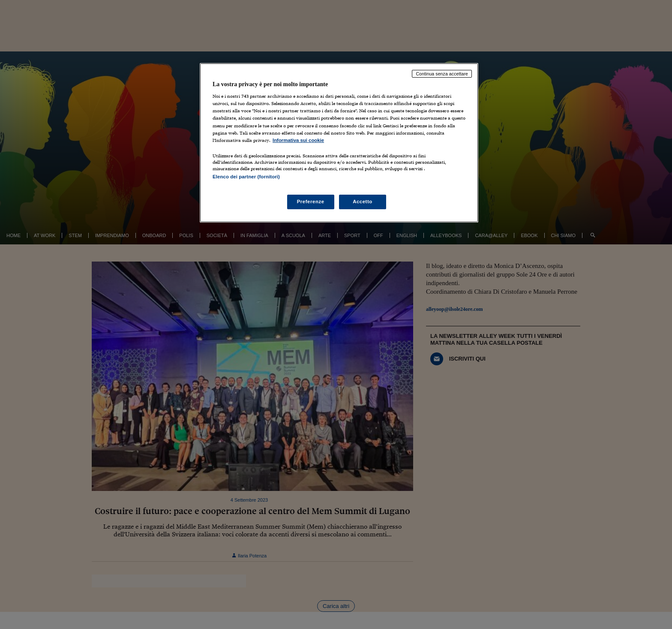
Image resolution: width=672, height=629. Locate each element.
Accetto (363, 202)
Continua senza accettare (442, 74)
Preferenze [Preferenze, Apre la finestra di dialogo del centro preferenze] (311, 202)
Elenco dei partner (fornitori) (246, 177)
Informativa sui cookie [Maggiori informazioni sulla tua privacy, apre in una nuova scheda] (298, 140)
